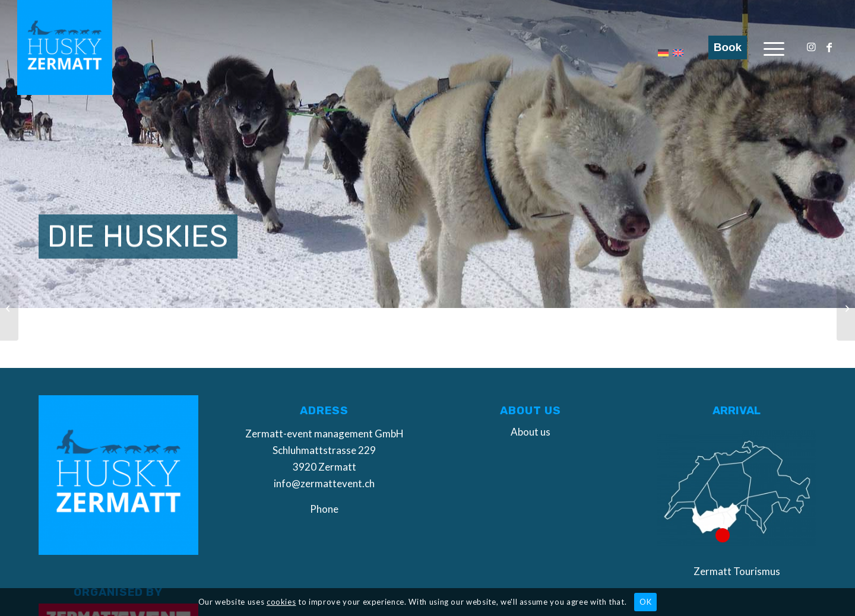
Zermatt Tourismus (737, 571)
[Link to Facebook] (829, 47)
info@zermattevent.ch (324, 483)
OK (645, 602)
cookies (281, 602)
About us (531, 432)
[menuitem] (774, 47)
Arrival (737, 411)
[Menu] (774, 47)
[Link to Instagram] (811, 47)
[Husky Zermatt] (65, 47)
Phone (324, 509)
